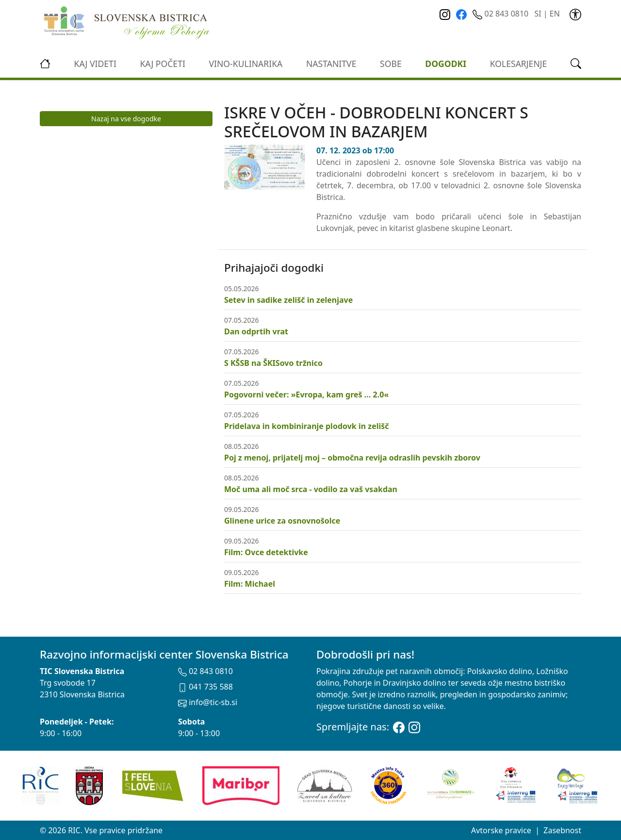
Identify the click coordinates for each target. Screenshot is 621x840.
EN (555, 14)
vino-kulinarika (245, 64)
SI (538, 14)
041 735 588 (205, 687)
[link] (575, 14)
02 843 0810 (501, 14)
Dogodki (446, 64)
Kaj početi (162, 64)
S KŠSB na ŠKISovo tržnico (273, 363)
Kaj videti (95, 64)
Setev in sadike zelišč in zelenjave (288, 300)
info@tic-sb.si (208, 702)
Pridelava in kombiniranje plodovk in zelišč (307, 426)
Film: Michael (250, 584)
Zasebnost (562, 830)
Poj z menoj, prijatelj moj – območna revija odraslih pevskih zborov (352, 458)
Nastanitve (331, 64)
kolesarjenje (519, 64)
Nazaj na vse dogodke (126, 119)
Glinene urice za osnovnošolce (282, 521)
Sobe (391, 64)
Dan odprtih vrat (256, 331)
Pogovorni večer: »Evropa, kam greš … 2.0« (306, 395)
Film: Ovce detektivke (266, 552)
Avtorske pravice (501, 830)
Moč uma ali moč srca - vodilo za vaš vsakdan (311, 489)
